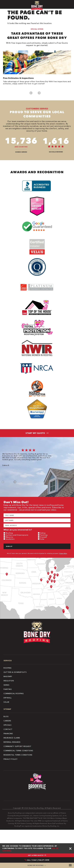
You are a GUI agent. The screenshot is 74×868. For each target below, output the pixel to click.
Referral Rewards (12, 742)
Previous (31, 93)
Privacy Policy (63, 553)
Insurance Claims (12, 738)
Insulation (10, 539)
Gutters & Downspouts (15, 672)
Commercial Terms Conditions (18, 751)
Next (39, 93)
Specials (7, 725)
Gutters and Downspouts (17, 535)
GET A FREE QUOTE (37, 855)
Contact (8, 729)
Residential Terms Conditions (18, 755)
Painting (44, 535)
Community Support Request (17, 746)
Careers (7, 721)
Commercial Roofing (14, 693)
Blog (6, 716)
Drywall (43, 537)
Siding (43, 533)
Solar (42, 539)
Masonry (9, 537)
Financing (8, 734)
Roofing (9, 533)
